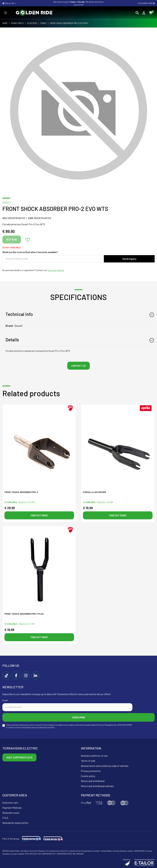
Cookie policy (88, 776)
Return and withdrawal (93, 781)
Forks (43, 23)
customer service (56, 270)
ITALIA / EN (9, 3)
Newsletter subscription (15, 823)
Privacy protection (91, 771)
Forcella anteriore (95, 492)
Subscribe (79, 717)
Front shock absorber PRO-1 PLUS (24, 614)
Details (12, 340)
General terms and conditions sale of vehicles (105, 766)
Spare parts (17, 23)
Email (5, 700)
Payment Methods (12, 808)
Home (5, 23)
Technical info (19, 314)
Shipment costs (11, 813)
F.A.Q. (5, 818)
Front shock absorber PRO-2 (21, 492)
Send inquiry (129, 259)
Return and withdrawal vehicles (97, 786)
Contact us (78, 366)
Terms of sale (88, 761)
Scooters (32, 23)
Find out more (39, 515)
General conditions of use (94, 756)
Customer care (146, 3)
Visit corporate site (19, 757)
